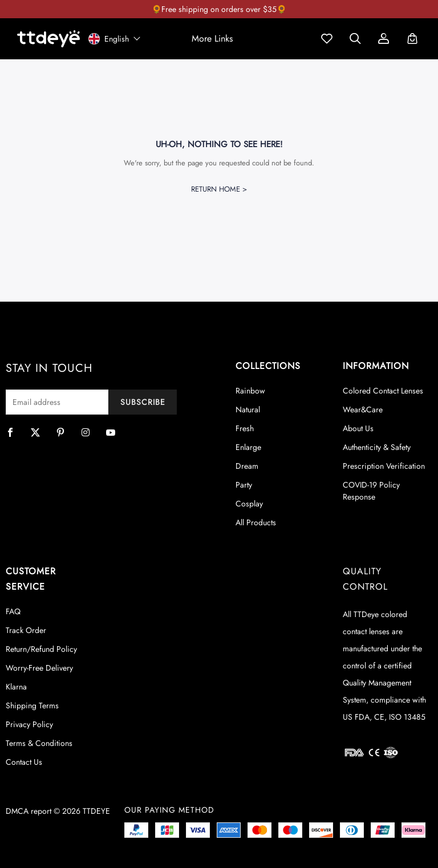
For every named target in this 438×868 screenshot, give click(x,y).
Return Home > (219, 189)
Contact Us (24, 762)
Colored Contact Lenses (383, 391)
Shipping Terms (32, 705)
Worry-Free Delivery (39, 668)
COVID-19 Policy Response (371, 491)
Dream (247, 466)
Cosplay (249, 504)
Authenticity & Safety (377, 447)
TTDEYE (96, 811)
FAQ (13, 611)
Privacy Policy (29, 724)
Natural (248, 409)
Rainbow (250, 391)
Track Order (26, 630)
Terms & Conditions (39, 743)
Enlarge (248, 447)
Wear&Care (363, 409)
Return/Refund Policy (41, 649)
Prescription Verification (384, 466)
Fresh (245, 428)
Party (244, 485)
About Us (358, 428)
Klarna (16, 687)
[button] (212, 39)
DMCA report (29, 811)
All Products (256, 522)
